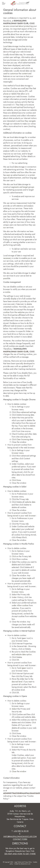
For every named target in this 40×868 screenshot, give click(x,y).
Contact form (20, 839)
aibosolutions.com (25, 864)
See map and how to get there (20, 854)
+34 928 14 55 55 (21, 831)
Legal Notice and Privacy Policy (23, 862)
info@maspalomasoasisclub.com (20, 837)
